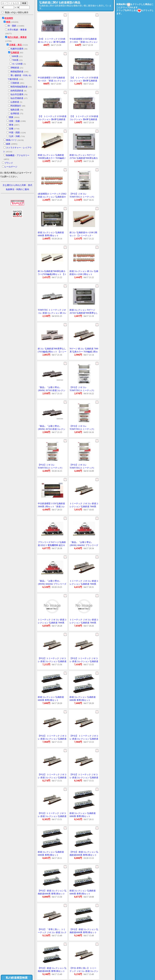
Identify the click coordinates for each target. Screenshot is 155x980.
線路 (8, 144)
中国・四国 (14, 133)
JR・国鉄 (12, 26)
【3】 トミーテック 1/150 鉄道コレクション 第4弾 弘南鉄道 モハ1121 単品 (84, 119)
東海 (11, 125)
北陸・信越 (14, 121)
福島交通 (15, 110)
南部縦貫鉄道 (17, 72)
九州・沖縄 (14, 136)
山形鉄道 (15, 102)
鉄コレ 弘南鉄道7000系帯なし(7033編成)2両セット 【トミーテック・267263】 (52, 352)
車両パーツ (11, 140)
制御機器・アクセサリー (18, 155)
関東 (11, 117)
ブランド (9, 163)
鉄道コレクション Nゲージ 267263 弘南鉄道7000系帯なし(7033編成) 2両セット (84, 313)
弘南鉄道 (15, 53)
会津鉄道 (15, 114)
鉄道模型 (9, 18)
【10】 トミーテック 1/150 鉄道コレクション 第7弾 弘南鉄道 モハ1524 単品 (52, 42)
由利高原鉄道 (17, 91)
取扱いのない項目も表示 (15, 12)
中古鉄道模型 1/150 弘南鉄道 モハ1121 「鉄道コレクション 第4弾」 (52, 81)
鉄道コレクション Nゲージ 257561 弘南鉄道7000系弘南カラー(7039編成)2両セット (84, 158)
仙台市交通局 (17, 94)
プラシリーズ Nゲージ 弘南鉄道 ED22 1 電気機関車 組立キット (52, 545)
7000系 (15, 60)
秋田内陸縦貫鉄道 (19, 87)
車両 (8, 22)
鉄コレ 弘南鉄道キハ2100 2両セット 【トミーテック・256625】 (83, 235)
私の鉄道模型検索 (17, 978)
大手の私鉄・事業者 (17, 30)
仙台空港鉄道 (17, 98)
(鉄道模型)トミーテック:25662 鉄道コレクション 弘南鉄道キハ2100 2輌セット (52, 197)
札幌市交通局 (17, 49)
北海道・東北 (15, 45)
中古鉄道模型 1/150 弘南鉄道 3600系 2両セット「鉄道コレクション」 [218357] (51, 506)
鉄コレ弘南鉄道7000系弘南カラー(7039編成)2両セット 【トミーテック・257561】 (52, 274)
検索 (24, 3)
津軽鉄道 (15, 68)
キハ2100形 (17, 64)
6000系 (15, 56)
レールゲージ (11, 167)
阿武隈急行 (16, 106)
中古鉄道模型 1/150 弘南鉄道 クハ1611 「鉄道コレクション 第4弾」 (84, 42)
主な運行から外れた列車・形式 (17, 185)
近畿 (11, 129)
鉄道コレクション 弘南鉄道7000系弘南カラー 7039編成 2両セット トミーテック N (52, 158)
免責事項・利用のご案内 (17, 189)
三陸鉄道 (15, 83)
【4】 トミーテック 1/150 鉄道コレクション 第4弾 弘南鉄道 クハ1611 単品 (84, 81)
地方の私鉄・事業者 (17, 37)
